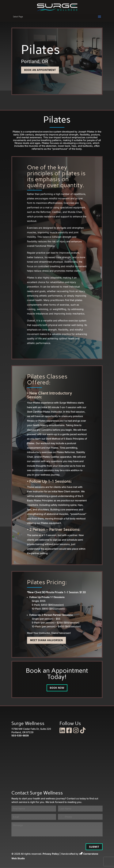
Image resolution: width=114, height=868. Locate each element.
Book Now (57, 688)
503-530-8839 (20, 736)
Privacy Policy (51, 854)
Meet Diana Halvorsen (46, 640)
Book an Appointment (40, 70)
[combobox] (61, 817)
